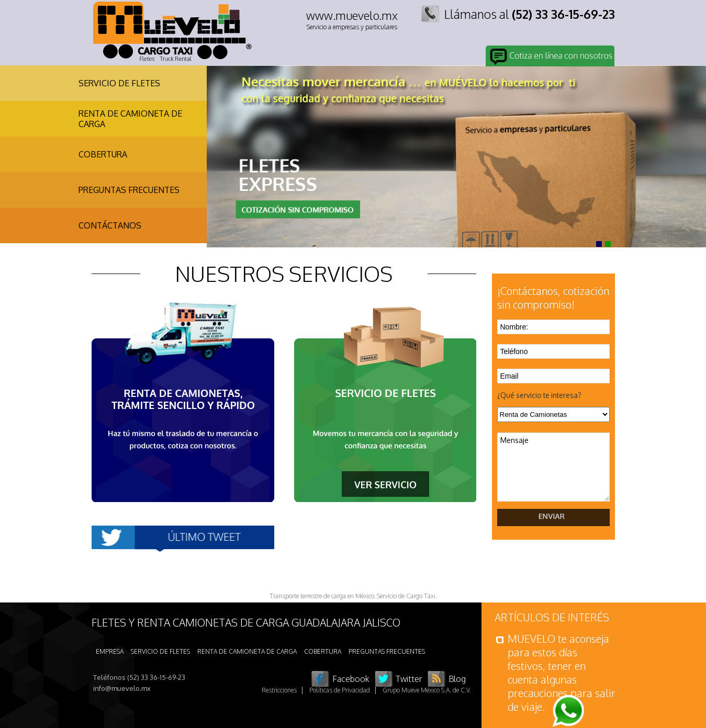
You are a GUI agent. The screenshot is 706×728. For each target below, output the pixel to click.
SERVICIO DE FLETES (119, 83)
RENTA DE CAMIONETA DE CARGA (130, 119)
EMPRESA (110, 651)
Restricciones (279, 690)
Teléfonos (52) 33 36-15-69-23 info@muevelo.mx (139, 683)
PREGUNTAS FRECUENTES (129, 190)
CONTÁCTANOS (110, 225)
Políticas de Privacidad (340, 690)
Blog (457, 679)
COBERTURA (103, 154)
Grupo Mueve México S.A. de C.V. (427, 690)
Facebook (351, 679)
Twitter (409, 679)
